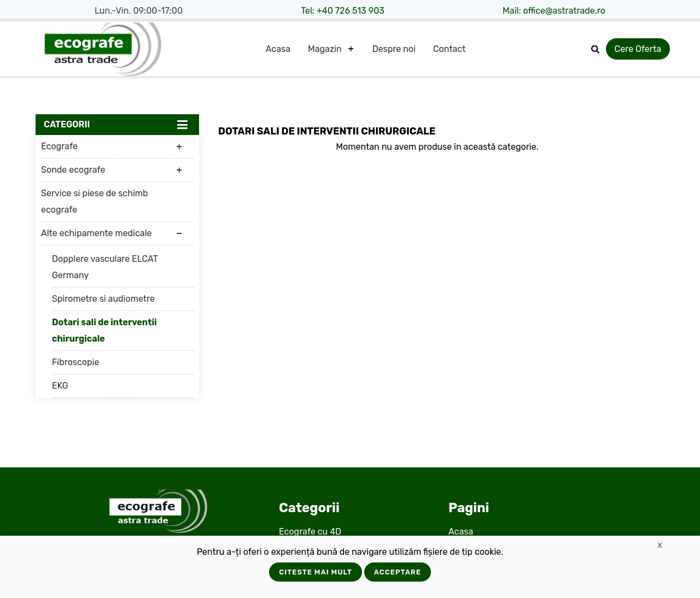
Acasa (278, 49)
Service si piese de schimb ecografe (95, 201)
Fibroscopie (75, 362)
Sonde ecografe (73, 170)
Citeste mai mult (316, 572)
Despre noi (394, 49)
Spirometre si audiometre (103, 299)
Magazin (325, 49)
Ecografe (59, 146)
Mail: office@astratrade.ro (554, 11)
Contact (450, 49)
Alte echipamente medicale (97, 233)
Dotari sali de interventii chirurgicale (104, 330)
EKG (60, 386)
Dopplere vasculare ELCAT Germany (105, 267)
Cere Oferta (638, 49)
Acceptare (398, 572)
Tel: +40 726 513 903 (343, 11)
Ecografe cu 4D (310, 532)
